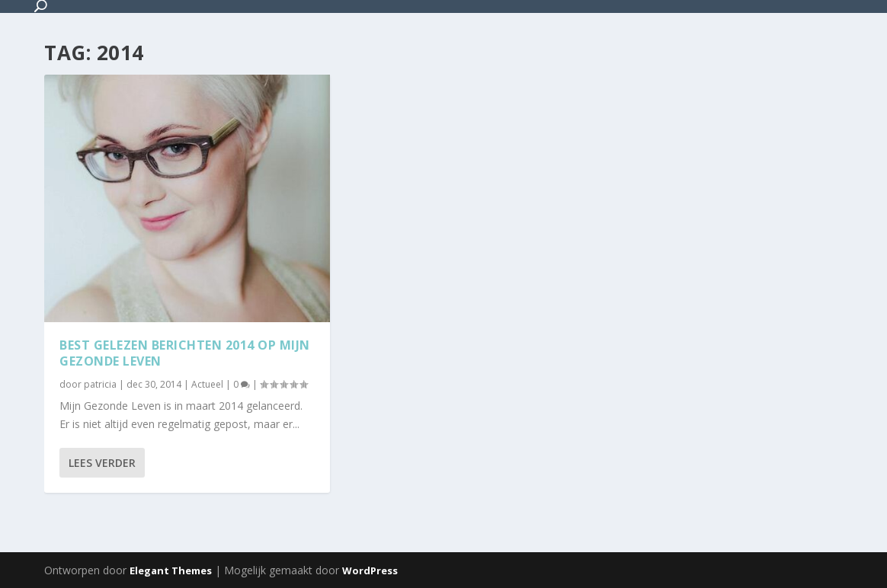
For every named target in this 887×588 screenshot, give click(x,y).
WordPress (370, 570)
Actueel (207, 384)
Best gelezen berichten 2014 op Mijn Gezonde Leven (185, 353)
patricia (100, 384)
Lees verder (102, 463)
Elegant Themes (171, 570)
